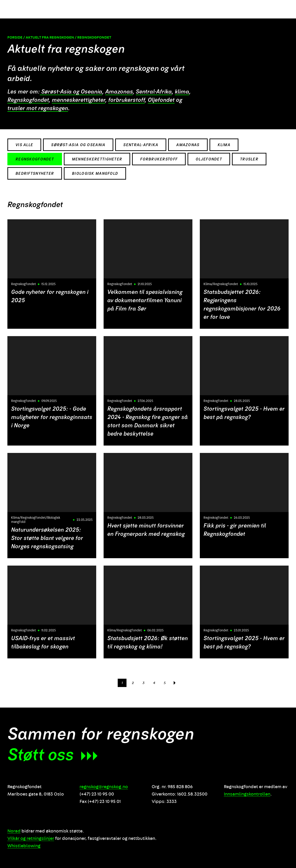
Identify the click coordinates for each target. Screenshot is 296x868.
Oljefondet (161, 100)
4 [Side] (154, 683)
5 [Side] (165, 683)
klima (182, 92)
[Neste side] (175, 683)
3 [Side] (143, 683)
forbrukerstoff (126, 100)
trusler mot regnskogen (38, 108)
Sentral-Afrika (154, 92)
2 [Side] (133, 683)
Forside (15, 38)
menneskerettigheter (79, 100)
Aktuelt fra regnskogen (50, 38)
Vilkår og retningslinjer (31, 838)
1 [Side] (122, 683)
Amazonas (119, 92)
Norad (14, 831)
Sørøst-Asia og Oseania (71, 92)
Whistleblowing (24, 846)
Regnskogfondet (28, 100)
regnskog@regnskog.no (104, 787)
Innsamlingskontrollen (247, 794)
